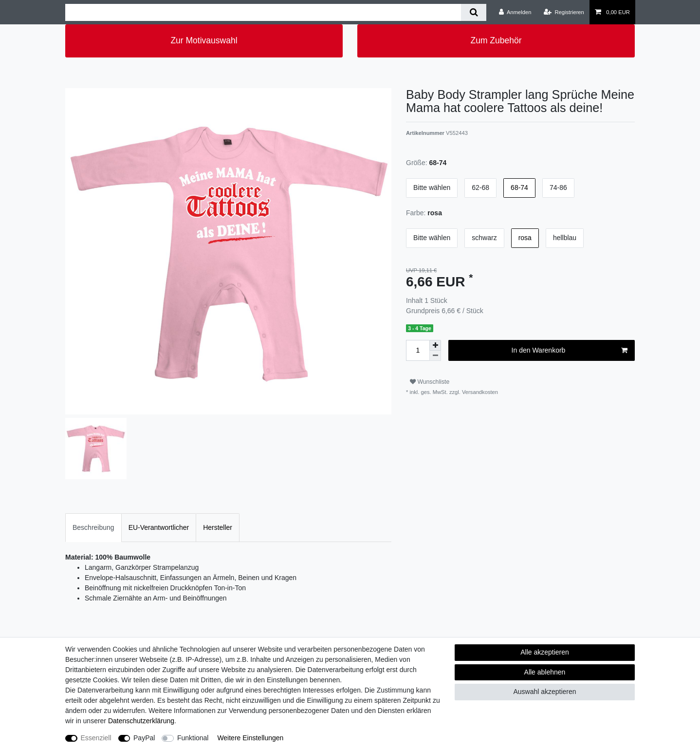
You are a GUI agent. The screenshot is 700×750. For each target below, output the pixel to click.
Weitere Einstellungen (250, 738)
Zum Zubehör (496, 40)
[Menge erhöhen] (435, 345)
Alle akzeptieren (545, 652)
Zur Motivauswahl (204, 40)
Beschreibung (93, 527)
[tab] (93, 528)
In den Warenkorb (570, 351)
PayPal (144, 738)
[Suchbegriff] (263, 12)
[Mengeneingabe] (418, 350)
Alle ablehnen (545, 672)
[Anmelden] (515, 12)
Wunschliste (430, 382)
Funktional (193, 738)
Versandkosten (479, 392)
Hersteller (218, 527)
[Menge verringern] (435, 356)
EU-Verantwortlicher (159, 527)
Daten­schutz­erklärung (141, 721)
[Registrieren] (564, 12)
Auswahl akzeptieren (544, 692)
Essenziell (96, 738)
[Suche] (473, 12)
